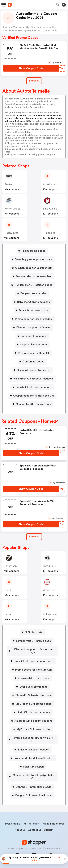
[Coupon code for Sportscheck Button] (32, 268)
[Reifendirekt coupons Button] (32, 336)
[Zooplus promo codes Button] (32, 293)
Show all (34, 537)
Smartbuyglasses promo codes (33, 259)
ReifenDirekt (12, 209)
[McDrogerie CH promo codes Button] (32, 704)
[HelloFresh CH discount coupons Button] (32, 379)
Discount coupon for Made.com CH (33, 651)
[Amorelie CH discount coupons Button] (32, 721)
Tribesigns (49, 233)
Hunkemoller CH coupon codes (33, 285)
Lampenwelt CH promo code (33, 641)
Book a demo (12, 824)
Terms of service (52, 848)
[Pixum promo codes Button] (32, 251)
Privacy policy (36, 848)
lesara (8, 614)
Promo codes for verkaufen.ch (33, 670)
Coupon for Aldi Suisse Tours (33, 404)
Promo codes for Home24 (33, 353)
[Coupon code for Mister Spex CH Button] (32, 396)
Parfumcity (49, 566)
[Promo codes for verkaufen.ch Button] (32, 670)
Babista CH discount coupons (33, 387)
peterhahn (11, 566)
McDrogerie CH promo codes (33, 704)
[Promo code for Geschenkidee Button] (32, 319)
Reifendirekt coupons (33, 336)
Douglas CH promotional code (33, 795)
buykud (9, 184)
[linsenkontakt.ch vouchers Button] (32, 678)
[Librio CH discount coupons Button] (32, 712)
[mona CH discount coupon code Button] (32, 661)
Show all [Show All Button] (34, 81)
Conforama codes (33, 362)
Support (49, 830)
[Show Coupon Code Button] (31, 68)
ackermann (50, 614)
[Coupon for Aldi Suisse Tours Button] (32, 404)
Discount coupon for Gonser (33, 327)
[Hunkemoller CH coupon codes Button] (32, 285)
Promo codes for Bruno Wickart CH (33, 739)
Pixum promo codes (33, 251)
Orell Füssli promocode (33, 687)
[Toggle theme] (64, 5)
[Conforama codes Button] (32, 362)
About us (20, 830)
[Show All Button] (34, 537)
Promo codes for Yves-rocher (33, 276)
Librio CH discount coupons (33, 712)
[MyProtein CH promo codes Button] (32, 729)
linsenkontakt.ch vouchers (33, 678)
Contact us (35, 830)
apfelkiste (49, 184)
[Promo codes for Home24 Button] (32, 353)
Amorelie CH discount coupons (33, 721)
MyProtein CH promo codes (33, 729)
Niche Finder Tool (53, 824)
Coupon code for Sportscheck (33, 268)
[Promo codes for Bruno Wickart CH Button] (32, 739)
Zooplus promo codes (33, 293)
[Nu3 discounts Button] (32, 632)
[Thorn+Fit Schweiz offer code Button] (32, 695)
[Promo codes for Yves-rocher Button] (32, 276)
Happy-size (11, 233)
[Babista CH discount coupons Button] (32, 387)
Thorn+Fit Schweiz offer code (33, 695)
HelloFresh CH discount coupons (33, 379)
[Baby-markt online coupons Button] (32, 302)
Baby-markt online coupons (33, 302)
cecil (8, 590)
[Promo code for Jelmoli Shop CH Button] (32, 758)
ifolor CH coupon (33, 767)
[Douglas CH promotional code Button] (32, 795)
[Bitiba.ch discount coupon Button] (32, 750)
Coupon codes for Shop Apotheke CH (33, 777)
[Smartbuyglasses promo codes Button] (32, 259)
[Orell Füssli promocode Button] (32, 687)
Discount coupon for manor (33, 370)
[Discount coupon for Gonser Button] (32, 327)
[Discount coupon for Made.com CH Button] (32, 651)
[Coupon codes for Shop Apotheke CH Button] (32, 777)
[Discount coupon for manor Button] (32, 370)
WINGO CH (50, 590)
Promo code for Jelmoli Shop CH (33, 758)
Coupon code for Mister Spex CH (33, 396)
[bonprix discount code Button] (32, 345)
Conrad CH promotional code (33, 787)
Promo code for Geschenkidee (33, 319)
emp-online (50, 209)
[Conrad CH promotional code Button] (32, 787)
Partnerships (31, 824)
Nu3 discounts (33, 632)
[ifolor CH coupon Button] (32, 767)
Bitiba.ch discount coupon (33, 750)
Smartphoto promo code (33, 310)
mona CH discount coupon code (33, 661)
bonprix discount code (33, 345)
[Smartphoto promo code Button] (32, 310)
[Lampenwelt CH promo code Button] (32, 641)
